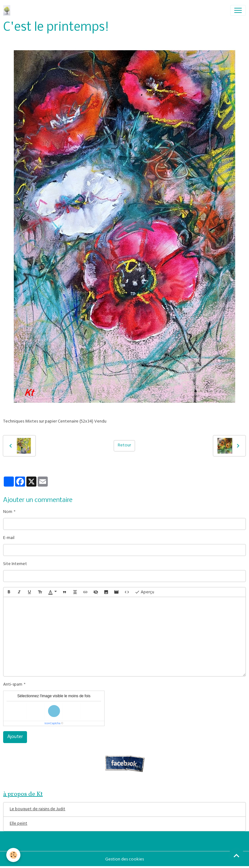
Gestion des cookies (124, 860)
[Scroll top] (236, 855)
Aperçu (144, 593)
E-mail (9, 538)
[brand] (8, 10)
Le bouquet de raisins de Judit (38, 809)
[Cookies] (13, 855)
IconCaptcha (53, 723)
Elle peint (19, 824)
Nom (8, 512)
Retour (124, 446)
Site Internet (15, 564)
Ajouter (15, 737)
